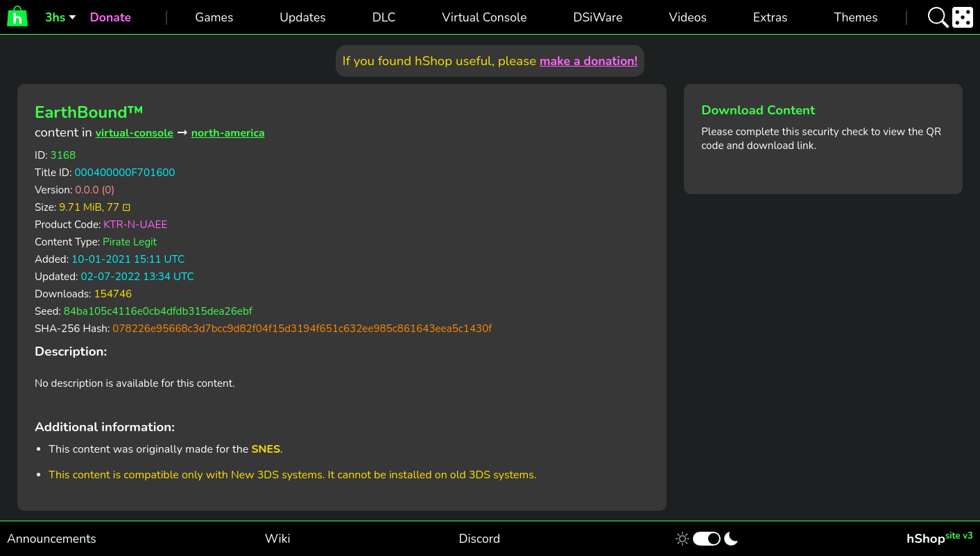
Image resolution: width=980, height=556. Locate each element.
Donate (110, 17)
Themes (856, 17)
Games (214, 17)
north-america (228, 133)
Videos (688, 17)
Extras (771, 17)
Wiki (278, 539)
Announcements (52, 539)
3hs (55, 17)
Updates (303, 17)
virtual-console (135, 133)
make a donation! (588, 61)
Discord (479, 539)
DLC (384, 17)
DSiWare (598, 17)
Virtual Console (484, 17)
